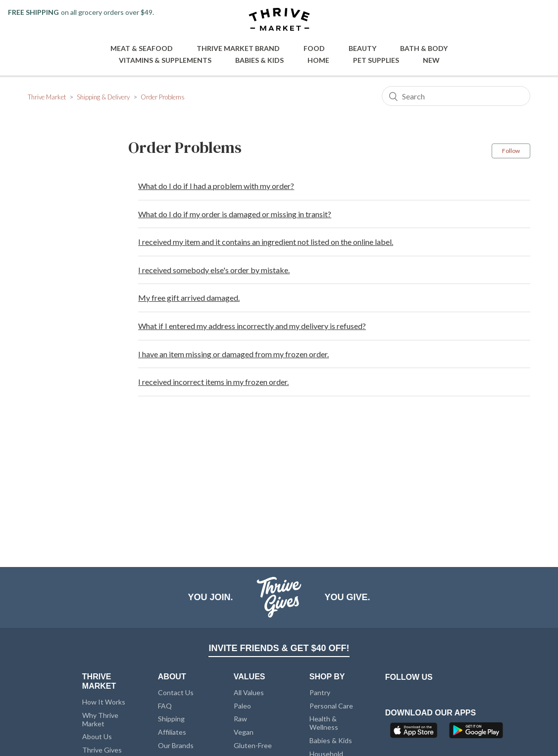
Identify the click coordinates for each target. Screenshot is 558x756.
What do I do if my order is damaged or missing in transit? (235, 214)
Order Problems (163, 97)
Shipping (171, 719)
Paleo (242, 706)
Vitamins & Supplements (165, 60)
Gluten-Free (253, 745)
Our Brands (176, 745)
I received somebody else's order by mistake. (214, 270)
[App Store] (415, 733)
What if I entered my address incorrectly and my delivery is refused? (252, 326)
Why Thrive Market (100, 719)
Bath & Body (424, 48)
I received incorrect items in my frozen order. (213, 382)
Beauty (362, 48)
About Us (97, 736)
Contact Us (176, 692)
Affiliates (172, 732)
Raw (240, 719)
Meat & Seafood (142, 48)
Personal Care (331, 706)
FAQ (165, 706)
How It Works (104, 702)
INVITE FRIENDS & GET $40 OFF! (279, 648)
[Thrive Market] (279, 20)
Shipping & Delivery (103, 97)
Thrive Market (47, 97)
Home (318, 60)
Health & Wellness (324, 723)
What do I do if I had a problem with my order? (216, 186)
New (431, 60)
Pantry (320, 692)
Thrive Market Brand (238, 48)
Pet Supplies (376, 60)
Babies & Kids (259, 60)
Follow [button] (511, 151)
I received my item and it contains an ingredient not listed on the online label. (266, 242)
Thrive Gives (102, 750)
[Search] (456, 96)
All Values (249, 692)
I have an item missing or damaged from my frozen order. (233, 354)
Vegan (244, 732)
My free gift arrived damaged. (189, 298)
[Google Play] (476, 733)
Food (314, 48)
